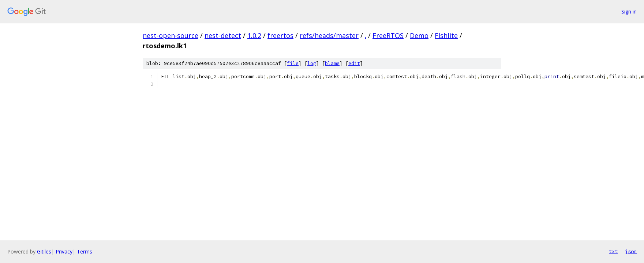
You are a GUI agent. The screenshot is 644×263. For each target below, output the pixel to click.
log (312, 63)
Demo (419, 35)
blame (332, 63)
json (631, 251)
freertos (280, 35)
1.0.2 (254, 35)
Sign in (629, 12)
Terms (85, 251)
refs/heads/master (329, 35)
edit (354, 63)
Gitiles (44, 251)
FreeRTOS (388, 35)
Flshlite (446, 35)
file (293, 63)
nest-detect (223, 35)
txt (613, 251)
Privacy (64, 251)
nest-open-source (171, 35)
